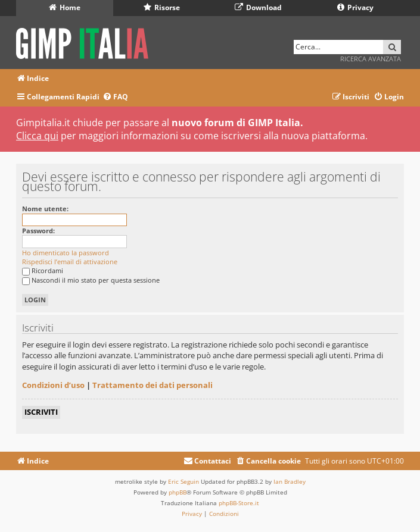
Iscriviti (41, 412)
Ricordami (43, 270)
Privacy (355, 7)
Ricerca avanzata (371, 59)
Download (258, 7)
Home (65, 7)
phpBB (178, 492)
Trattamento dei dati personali (153, 385)
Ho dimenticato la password (66, 253)
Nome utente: (45, 209)
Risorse (162, 7)
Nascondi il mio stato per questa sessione (91, 280)
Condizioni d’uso (53, 385)
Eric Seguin (183, 481)
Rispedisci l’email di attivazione (70, 262)
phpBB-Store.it (239, 503)
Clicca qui (37, 136)
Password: (38, 231)
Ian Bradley (290, 481)
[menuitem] (115, 97)
